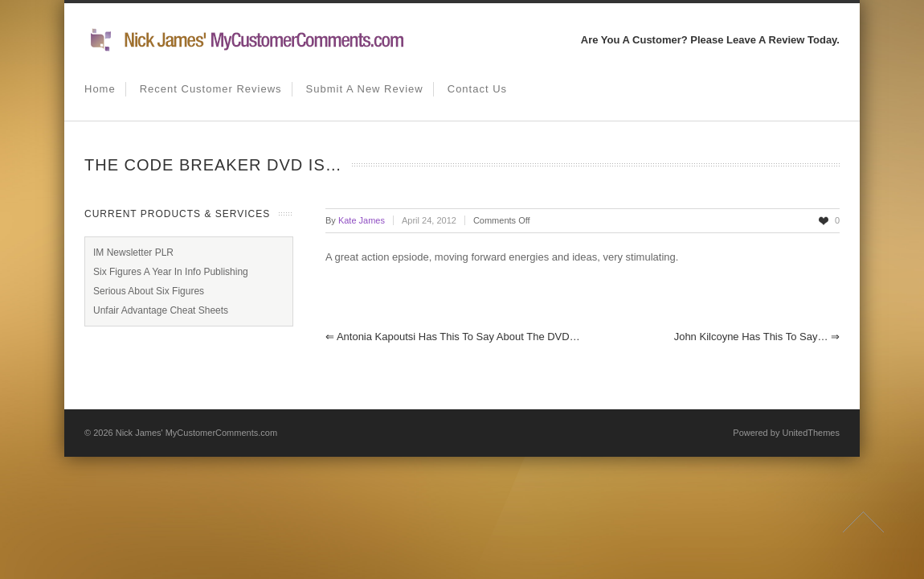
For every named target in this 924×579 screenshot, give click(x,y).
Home (100, 89)
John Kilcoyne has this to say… (757, 337)
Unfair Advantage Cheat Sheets (161, 310)
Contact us (477, 89)
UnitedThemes (811, 433)
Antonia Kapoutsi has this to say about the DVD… (453, 337)
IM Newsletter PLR (133, 253)
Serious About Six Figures (149, 291)
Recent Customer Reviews (211, 89)
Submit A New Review (365, 89)
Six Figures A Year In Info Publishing (171, 272)
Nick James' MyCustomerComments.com (196, 433)
